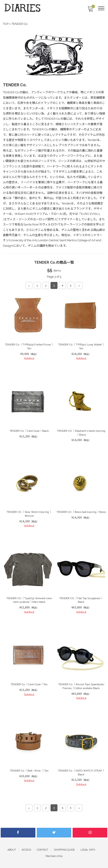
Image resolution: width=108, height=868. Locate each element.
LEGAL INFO (88, 850)
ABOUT (12, 850)
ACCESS (26, 850)
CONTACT (43, 850)
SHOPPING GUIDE (64, 850)
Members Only (54, 856)
